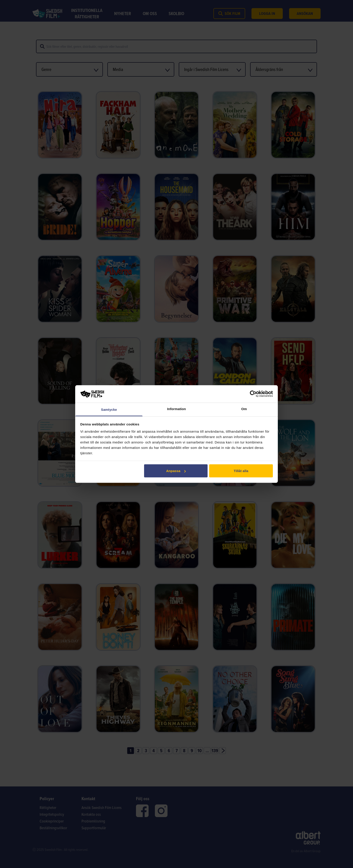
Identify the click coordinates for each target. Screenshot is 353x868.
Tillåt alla (241, 471)
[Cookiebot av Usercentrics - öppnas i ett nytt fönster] (253, 394)
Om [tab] (244, 409)
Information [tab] (176, 409)
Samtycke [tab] (109, 409)
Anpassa (176, 471)
